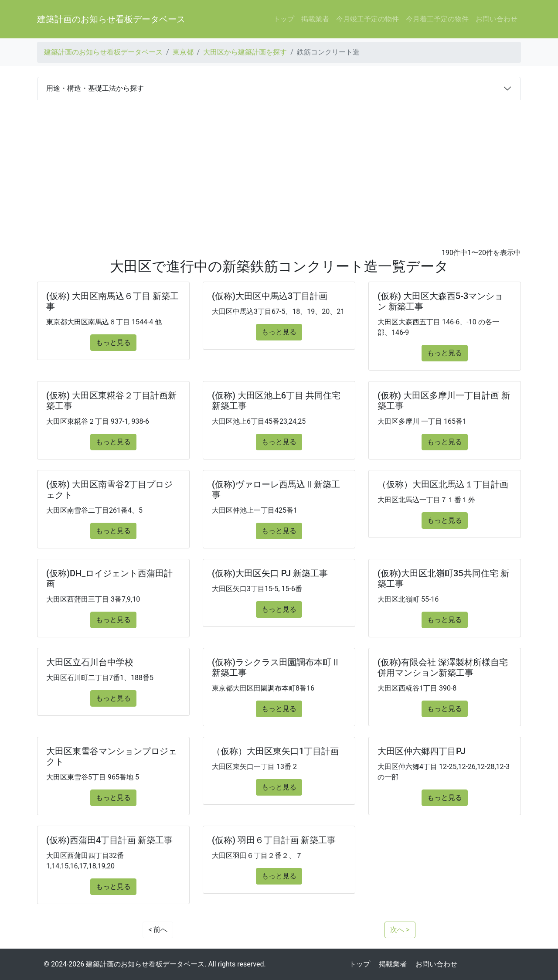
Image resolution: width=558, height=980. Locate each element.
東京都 (183, 52)
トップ (284, 19)
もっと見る (113, 342)
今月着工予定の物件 (437, 19)
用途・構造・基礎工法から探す (95, 88)
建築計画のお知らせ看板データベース (111, 19)
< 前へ (158, 930)
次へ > (400, 930)
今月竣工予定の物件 (367, 19)
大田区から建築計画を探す (245, 52)
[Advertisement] (279, 166)
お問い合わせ (497, 19)
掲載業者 (315, 19)
